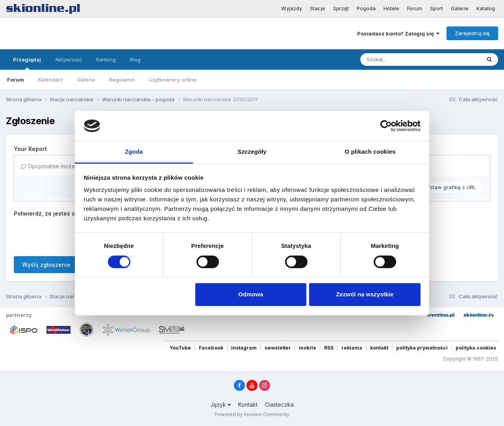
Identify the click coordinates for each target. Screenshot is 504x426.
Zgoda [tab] (134, 152)
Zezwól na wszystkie (365, 295)
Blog (135, 60)
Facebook (211, 348)
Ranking (106, 60)
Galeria (86, 80)
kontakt (379, 348)
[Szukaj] (401, 60)
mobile (308, 348)
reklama (352, 348)
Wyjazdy (292, 8)
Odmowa (251, 295)
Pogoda (366, 8)
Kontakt (248, 405)
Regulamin (122, 80)
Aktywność (69, 60)
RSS (329, 348)
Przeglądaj (27, 63)
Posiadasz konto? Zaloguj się (398, 33)
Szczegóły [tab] (252, 152)
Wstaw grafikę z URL (450, 187)
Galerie (460, 8)
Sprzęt (341, 8)
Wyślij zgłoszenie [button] (46, 265)
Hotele (391, 8)
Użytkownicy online (173, 80)
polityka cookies (476, 348)
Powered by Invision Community (252, 414)
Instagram (244, 348)
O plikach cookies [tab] (370, 152)
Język (220, 405)
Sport (436, 8)
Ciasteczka (279, 405)
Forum (415, 8)
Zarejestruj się (472, 33)
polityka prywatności (422, 348)
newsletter (278, 348)
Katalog (486, 8)
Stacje (318, 8)
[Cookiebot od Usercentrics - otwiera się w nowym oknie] (386, 126)
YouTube (180, 348)
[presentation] (74, 235)
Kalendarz (51, 80)
